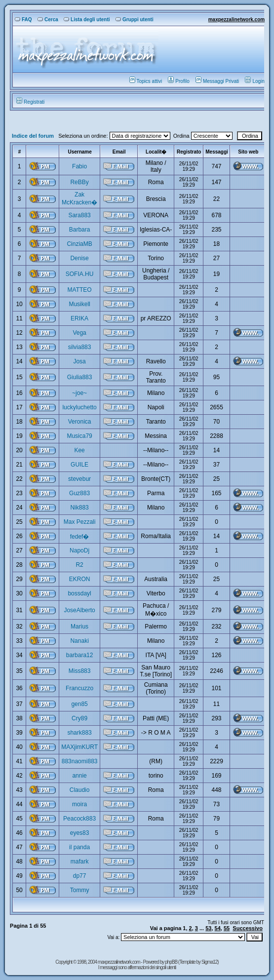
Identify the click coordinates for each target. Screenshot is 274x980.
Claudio (80, 790)
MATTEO (80, 290)
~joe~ (79, 393)
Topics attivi (146, 81)
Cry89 (79, 718)
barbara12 (80, 655)
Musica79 (79, 436)
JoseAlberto (79, 610)
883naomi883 (80, 761)
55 (227, 928)
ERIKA (79, 318)
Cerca (48, 20)
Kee (79, 450)
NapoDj (79, 550)
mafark (80, 862)
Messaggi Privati (217, 81)
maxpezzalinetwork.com (236, 20)
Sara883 (79, 215)
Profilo (178, 81)
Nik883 (79, 508)
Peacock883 (79, 819)
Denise (79, 258)
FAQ (23, 20)
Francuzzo (79, 688)
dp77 (80, 876)
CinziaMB (79, 244)
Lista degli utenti (87, 20)
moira (79, 804)
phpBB (172, 962)
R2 (79, 565)
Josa (79, 361)
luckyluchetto (79, 407)
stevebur (79, 479)
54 (218, 928)
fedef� (80, 537)
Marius (79, 627)
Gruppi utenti (135, 20)
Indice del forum (33, 136)
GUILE (79, 465)
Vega (79, 333)
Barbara (80, 230)
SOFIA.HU (80, 274)
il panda (79, 847)
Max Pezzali (80, 522)
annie (79, 776)
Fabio (79, 166)
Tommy (80, 890)
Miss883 (80, 671)
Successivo (248, 928)
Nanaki (79, 641)
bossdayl (79, 593)
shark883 (79, 733)
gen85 (79, 704)
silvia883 (80, 347)
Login (254, 81)
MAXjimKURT (79, 747)
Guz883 (79, 493)
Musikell (79, 304)
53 (208, 928)
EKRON (80, 579)
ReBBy (79, 182)
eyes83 (80, 833)
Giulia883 (80, 377)
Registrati (30, 102)
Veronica (80, 422)
